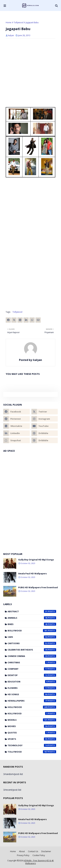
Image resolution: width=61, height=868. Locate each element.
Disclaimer (46, 851)
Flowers (32, 688)
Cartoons (32, 643)
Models (32, 720)
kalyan (11, 35)
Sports (32, 739)
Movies (32, 726)
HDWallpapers (32, 701)
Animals (32, 618)
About (22, 851)
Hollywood (32, 707)
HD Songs (32, 694)
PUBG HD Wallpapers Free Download (38, 587)
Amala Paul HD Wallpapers (32, 573)
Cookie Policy (39, 855)
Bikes (32, 624)
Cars (32, 637)
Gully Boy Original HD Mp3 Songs (36, 560)
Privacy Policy (23, 855)
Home (9, 22)
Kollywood (32, 713)
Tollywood (19, 22)
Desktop (32, 675)
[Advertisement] (30, 135)
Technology (32, 745)
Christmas (32, 662)
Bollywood (32, 631)
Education (32, 682)
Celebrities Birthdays (32, 650)
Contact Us (33, 851)
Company (32, 669)
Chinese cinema (32, 656)
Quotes (32, 733)
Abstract (32, 611)
